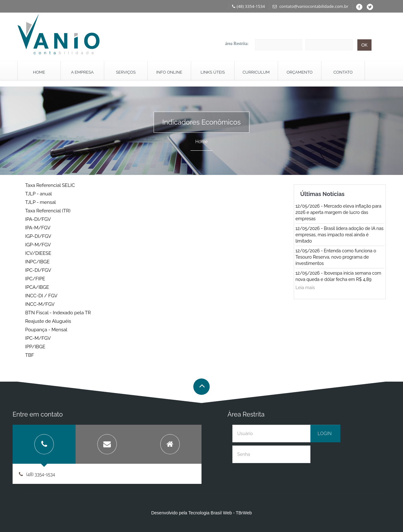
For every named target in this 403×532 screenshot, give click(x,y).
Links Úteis (213, 72)
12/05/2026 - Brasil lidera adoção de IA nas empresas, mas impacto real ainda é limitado (340, 235)
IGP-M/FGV (38, 245)
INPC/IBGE (37, 262)
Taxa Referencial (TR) (48, 211)
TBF (30, 355)
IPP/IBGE (35, 347)
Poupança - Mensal (46, 330)
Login (325, 434)
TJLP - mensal (40, 202)
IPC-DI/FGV (38, 270)
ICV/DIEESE (38, 253)
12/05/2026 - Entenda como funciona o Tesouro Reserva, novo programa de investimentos (336, 257)
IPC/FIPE (35, 279)
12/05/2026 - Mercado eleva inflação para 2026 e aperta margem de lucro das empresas (339, 212)
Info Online (169, 72)
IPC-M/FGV (38, 338)
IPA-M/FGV (38, 228)
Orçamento (300, 72)
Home (39, 72)
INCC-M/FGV (40, 304)
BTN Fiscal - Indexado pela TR (58, 313)
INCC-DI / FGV (41, 296)
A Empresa (82, 72)
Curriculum (256, 72)
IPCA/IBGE (37, 287)
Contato (343, 72)
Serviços (126, 72)
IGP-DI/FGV (38, 236)
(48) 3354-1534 (249, 6)
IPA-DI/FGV (38, 219)
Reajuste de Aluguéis (48, 321)
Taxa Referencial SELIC (50, 185)
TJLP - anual (39, 194)
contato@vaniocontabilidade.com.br (310, 6)
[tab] (44, 444)
